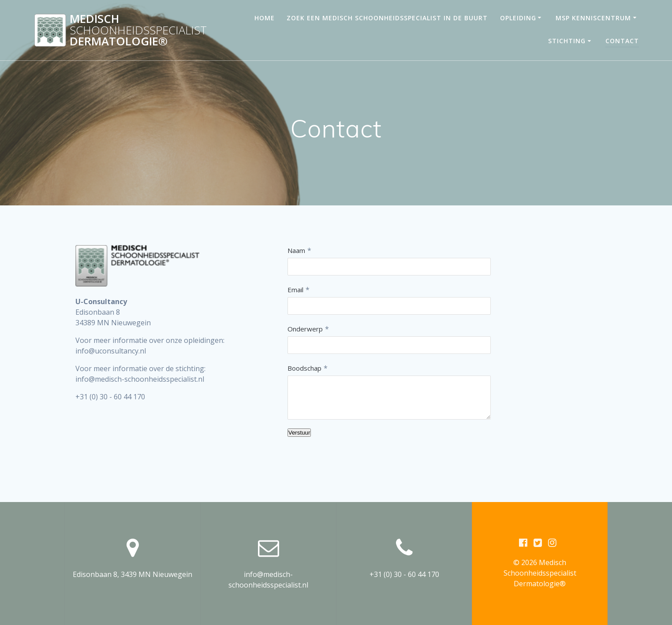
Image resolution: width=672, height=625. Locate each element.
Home (265, 18)
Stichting (567, 41)
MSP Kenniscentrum (593, 18)
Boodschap (304, 368)
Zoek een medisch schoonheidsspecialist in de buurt (387, 18)
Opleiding (518, 18)
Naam (296, 250)
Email (295, 290)
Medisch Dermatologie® (138, 30)
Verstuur (299, 433)
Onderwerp (305, 329)
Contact (622, 41)
